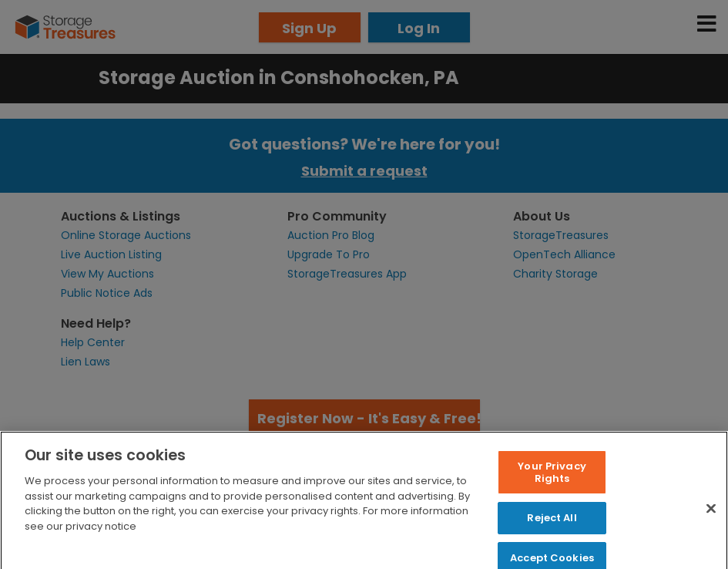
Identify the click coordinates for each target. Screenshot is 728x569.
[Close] (711, 518)
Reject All (552, 527)
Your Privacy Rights (552, 481)
